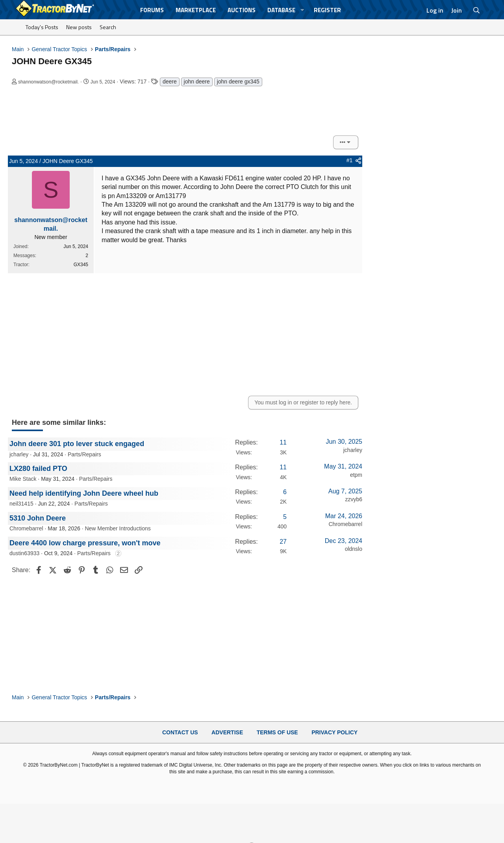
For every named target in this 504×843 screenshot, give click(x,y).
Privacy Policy (334, 732)
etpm (356, 475)
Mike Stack (23, 479)
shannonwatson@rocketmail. (48, 82)
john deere (197, 82)
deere (170, 82)
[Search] (477, 10)
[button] (302, 10)
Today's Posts (42, 27)
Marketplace (196, 10)
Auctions (242, 10)
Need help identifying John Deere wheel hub (84, 493)
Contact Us (180, 732)
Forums (152, 10)
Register (327, 10)
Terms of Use (277, 732)
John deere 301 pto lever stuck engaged (77, 444)
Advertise (227, 732)
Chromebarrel (26, 528)
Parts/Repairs (84, 454)
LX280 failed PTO (38, 469)
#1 (350, 160)
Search (108, 27)
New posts (79, 27)
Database (281, 10)
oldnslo (354, 549)
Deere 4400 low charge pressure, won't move (85, 543)
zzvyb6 (354, 499)
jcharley (19, 454)
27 (283, 542)
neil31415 (21, 504)
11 (283, 442)
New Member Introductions (118, 528)
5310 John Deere (38, 518)
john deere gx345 (238, 82)
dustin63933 (24, 553)
